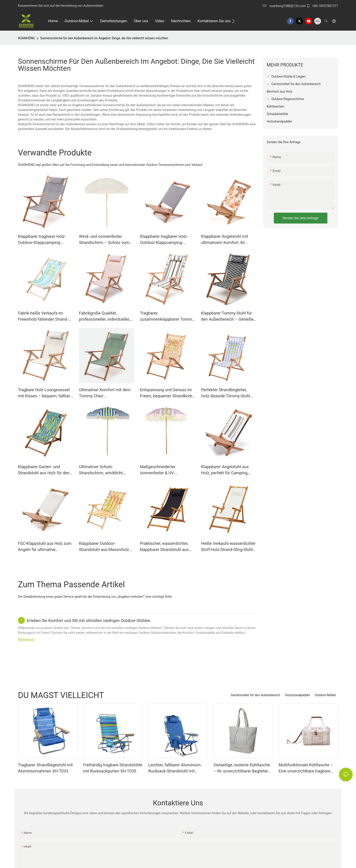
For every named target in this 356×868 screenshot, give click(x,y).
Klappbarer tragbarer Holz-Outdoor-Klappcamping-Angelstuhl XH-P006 (164, 240)
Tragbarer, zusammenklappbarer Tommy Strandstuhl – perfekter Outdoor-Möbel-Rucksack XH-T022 (167, 316)
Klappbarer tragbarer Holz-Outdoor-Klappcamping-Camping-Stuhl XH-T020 (42, 240)
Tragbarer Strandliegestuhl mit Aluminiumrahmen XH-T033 (45, 768)
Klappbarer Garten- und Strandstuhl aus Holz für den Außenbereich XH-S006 (44, 470)
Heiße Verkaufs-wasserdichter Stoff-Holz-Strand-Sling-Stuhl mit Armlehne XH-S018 (228, 547)
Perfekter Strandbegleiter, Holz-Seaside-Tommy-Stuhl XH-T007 (225, 393)
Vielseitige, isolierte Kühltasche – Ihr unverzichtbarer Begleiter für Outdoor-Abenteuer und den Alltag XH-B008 (242, 768)
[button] (234, 21)
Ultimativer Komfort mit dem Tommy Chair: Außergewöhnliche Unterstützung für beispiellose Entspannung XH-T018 (106, 393)
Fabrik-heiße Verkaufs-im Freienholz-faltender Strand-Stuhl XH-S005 (43, 316)
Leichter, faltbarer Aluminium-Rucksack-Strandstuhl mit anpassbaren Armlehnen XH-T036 (175, 768)
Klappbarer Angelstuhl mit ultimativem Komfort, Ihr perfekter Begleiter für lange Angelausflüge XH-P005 (226, 240)
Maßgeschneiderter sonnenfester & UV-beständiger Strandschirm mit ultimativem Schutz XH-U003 (167, 470)
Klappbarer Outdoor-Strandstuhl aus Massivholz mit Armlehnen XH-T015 (104, 547)
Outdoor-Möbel (325, 695)
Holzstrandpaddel (297, 695)
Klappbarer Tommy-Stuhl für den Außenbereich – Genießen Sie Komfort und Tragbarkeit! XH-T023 (228, 316)
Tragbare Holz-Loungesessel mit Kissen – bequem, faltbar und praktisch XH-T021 (44, 393)
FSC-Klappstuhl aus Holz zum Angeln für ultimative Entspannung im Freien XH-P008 (45, 547)
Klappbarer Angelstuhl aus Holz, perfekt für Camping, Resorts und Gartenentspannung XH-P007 (227, 470)
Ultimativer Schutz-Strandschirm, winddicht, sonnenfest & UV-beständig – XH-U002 (105, 470)
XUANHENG (26, 38)
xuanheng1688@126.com (288, 6)
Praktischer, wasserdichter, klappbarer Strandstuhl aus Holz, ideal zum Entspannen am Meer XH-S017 (165, 547)
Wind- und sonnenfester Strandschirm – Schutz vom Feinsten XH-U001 (104, 240)
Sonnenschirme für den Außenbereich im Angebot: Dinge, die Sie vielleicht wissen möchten (104, 38)
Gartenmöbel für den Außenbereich (255, 695)
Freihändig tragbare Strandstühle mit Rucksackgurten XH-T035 (113, 768)
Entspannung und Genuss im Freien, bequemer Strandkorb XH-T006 (166, 393)
